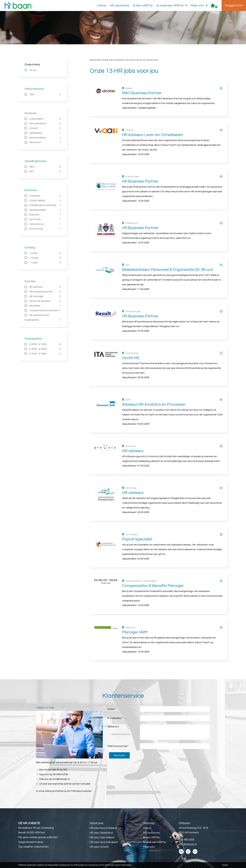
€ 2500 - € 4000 (45, 354)
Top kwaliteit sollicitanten (33, 847)
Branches (31, 190)
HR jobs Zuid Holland (102, 838)
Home (102, 5)
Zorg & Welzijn (45, 200)
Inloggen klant (234, 5)
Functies (30, 281)
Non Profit (45, 219)
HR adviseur (45, 287)
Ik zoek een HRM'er (173, 5)
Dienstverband (34, 89)
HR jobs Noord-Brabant (104, 842)
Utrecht (45, 128)
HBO (45, 167)
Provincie (30, 113)
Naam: (112, 709)
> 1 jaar (45, 263)
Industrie (45, 215)
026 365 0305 (187, 840)
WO (45, 171)
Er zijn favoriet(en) (216, 7)
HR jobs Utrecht (99, 847)
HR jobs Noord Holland (103, 828)
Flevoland (45, 142)
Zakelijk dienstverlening (45, 205)
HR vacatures (119, 5)
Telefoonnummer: (118, 746)
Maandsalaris (33, 339)
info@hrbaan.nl (61, 779)
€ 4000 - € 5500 (45, 349)
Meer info (200, 5)
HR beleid (45, 306)
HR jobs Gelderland (101, 833)
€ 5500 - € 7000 (45, 344)
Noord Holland (45, 138)
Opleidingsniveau (35, 161)
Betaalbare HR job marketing (36, 828)
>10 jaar (45, 258)
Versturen (119, 755)
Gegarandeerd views (31, 842)
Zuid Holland (45, 119)
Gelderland (45, 133)
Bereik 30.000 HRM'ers (32, 833)
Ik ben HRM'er (143, 5)
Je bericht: (114, 727)
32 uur (33, 70)
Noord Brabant (45, 123)
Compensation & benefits (45, 310)
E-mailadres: (115, 718)
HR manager (45, 296)
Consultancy (45, 224)
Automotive (45, 229)
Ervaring (30, 248)
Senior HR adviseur (45, 301)
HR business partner (45, 292)
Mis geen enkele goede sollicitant (38, 837)
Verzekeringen (45, 210)
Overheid (45, 196)
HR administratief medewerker (43, 318)
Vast (45, 94)
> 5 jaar (45, 253)
